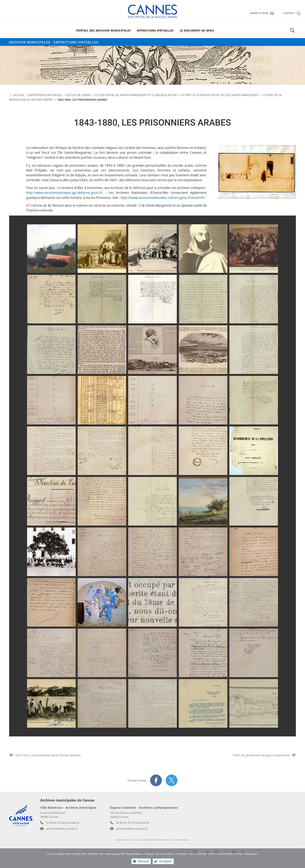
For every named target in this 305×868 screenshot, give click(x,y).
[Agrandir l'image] (257, 172)
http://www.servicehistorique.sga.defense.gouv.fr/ (64, 193)
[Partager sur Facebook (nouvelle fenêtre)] (156, 780)
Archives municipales (54, 42)
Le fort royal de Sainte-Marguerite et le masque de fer (136, 95)
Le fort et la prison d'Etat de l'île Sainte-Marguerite (220, 95)
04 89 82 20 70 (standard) (132, 823)
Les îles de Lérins (78, 95)
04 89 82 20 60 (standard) (63, 823)
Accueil (19, 95)
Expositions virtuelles (45, 95)
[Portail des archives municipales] (103, 30)
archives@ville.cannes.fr (132, 829)
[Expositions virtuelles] (155, 30)
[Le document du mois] (197, 30)
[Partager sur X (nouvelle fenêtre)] (172, 780)
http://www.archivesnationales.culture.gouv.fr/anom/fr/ (163, 198)
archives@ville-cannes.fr (62, 829)
